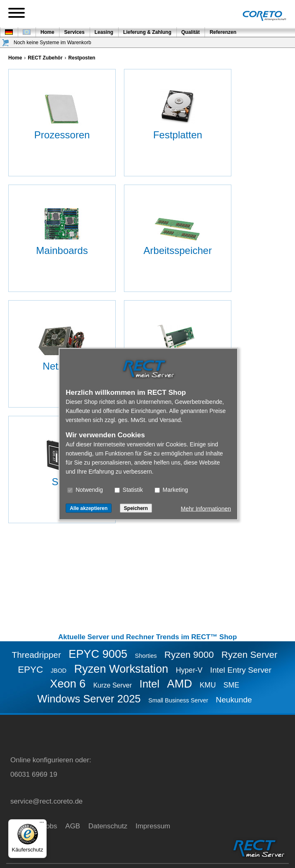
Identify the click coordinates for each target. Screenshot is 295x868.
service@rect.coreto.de (46, 801)
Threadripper (37, 655)
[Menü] (42, 824)
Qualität (191, 32)
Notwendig (85, 490)
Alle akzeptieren (89, 508)
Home (47, 32)
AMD (179, 684)
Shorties (146, 656)
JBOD (59, 671)
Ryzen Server (250, 655)
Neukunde (234, 700)
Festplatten (178, 135)
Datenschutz (108, 826)
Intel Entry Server (241, 670)
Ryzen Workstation (121, 669)
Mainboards (62, 250)
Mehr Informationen (206, 509)
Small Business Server (178, 700)
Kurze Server (113, 685)
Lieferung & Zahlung (147, 32)
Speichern (136, 508)
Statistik (129, 490)
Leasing (104, 32)
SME (231, 685)
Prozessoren (62, 135)
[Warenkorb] (6, 43)
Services (74, 32)
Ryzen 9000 (189, 655)
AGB (73, 826)
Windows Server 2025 (89, 699)
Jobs (50, 826)
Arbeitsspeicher (177, 250)
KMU (208, 685)
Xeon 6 (68, 684)
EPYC (30, 670)
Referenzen (223, 32)
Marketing (171, 490)
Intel (150, 684)
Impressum (153, 826)
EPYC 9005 (98, 654)
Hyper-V (189, 670)
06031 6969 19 (34, 774)
